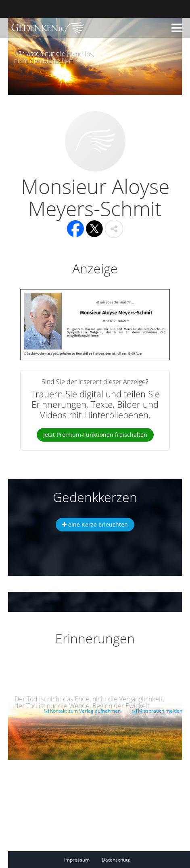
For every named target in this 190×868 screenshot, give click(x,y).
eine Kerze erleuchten (95, 524)
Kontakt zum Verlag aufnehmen (82, 711)
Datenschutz (116, 860)
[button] (177, 28)
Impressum (77, 860)
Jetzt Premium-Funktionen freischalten (95, 435)
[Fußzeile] (103, 860)
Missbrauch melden (157, 711)
